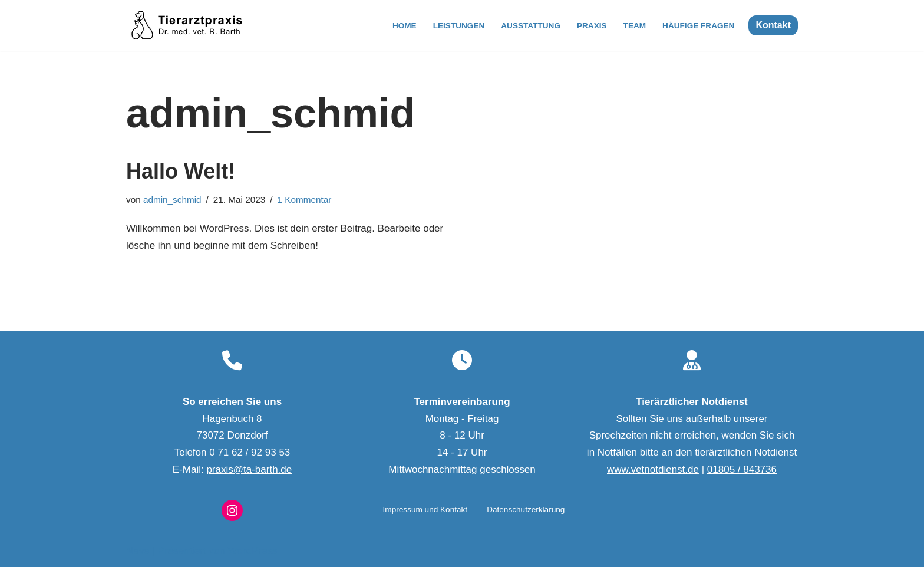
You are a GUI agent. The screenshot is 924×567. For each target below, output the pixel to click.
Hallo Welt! (181, 171)
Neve (138, 551)
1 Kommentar (305, 200)
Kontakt (773, 25)
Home (405, 26)
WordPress (253, 551)
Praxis (592, 26)
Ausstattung (531, 26)
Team (635, 26)
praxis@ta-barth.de (249, 469)
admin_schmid (172, 200)
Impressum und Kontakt (425, 510)
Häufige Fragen (698, 26)
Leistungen (459, 26)
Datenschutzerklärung (526, 510)
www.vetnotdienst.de (653, 469)
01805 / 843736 (742, 469)
